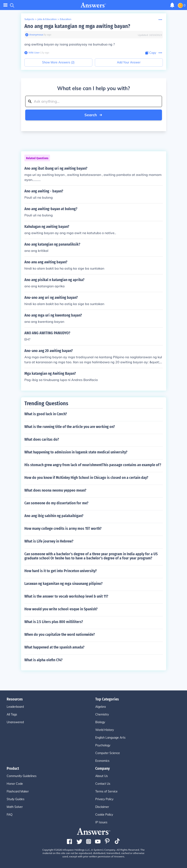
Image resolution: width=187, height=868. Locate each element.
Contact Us (103, 784)
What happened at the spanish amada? (54, 647)
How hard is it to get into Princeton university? (61, 571)
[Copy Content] (151, 53)
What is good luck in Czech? (46, 414)
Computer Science (108, 753)
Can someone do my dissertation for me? (56, 503)
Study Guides (16, 799)
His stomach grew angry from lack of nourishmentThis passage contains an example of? (93, 465)
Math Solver (15, 807)
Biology (100, 722)
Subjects (29, 19)
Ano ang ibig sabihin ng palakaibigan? (54, 516)
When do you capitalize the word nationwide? (60, 635)
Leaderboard (15, 707)
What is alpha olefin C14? (43, 660)
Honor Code (15, 784)
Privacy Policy (104, 799)
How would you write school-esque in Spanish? (61, 609)
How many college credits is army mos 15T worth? (63, 529)
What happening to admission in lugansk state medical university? (76, 452)
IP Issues (101, 822)
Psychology (103, 745)
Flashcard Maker (18, 791)
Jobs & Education (47, 19)
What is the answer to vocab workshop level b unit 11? (66, 596)
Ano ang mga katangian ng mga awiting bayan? (77, 26)
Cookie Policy (104, 815)
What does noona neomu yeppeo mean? (55, 490)
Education (66, 19)
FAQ (10, 815)
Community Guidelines (22, 776)
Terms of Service (106, 791)
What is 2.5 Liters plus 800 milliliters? (54, 622)
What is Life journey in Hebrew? (49, 541)
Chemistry (102, 714)
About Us (102, 776)
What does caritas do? (42, 439)
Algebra (100, 707)
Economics (102, 761)
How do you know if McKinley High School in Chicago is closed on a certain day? (86, 478)
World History (105, 730)
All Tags (12, 714)
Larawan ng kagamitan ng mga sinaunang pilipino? (63, 584)
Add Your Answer (129, 62)
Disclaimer (102, 807)
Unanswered (15, 722)
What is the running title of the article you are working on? (70, 427)
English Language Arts (110, 738)
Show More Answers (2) (58, 62)
